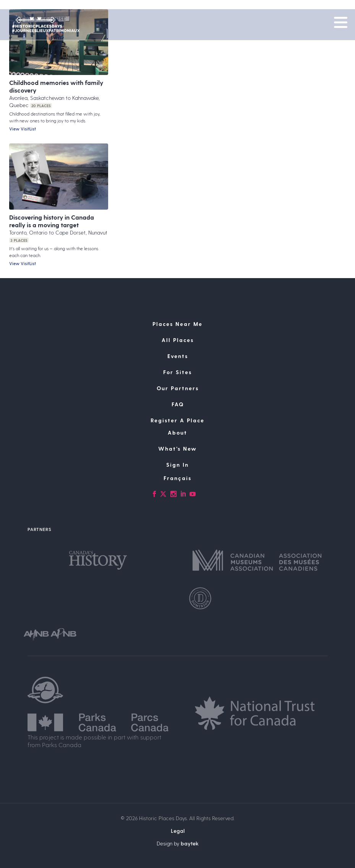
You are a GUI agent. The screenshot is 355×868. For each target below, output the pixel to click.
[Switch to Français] (177, 478)
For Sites (177, 372)
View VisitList (23, 129)
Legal (178, 831)
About (177, 432)
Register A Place (177, 420)
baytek (190, 843)
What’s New (177, 449)
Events (178, 356)
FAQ (178, 404)
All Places (178, 340)
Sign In (177, 465)
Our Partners (178, 388)
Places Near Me (177, 324)
